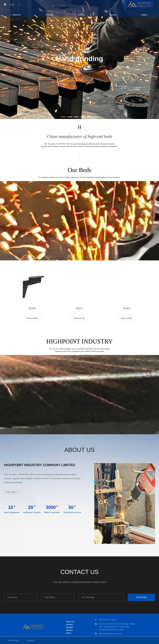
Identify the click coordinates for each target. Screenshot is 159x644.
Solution (81, 15)
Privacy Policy (13, 640)
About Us (17, 15)
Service (113, 15)
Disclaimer (31, 640)
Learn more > (11, 492)
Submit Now (141, 597)
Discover (32, 318)
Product (49, 15)
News (144, 15)
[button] (63, 117)
